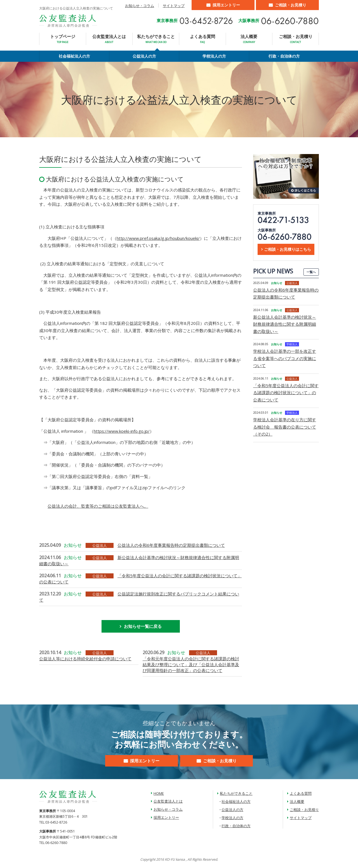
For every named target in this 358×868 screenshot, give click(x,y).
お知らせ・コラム (140, 6)
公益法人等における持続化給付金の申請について (85, 659)
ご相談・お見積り (291, 5)
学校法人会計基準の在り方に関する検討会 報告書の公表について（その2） (285, 427)
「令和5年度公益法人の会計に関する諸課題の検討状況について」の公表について (286, 393)
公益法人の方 (144, 56)
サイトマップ (174, 6)
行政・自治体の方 (284, 56)
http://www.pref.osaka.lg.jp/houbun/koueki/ (158, 238)
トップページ (63, 39)
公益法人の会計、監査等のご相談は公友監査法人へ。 (98, 506)
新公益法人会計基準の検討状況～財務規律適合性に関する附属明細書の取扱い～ (285, 324)
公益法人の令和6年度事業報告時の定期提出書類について (171, 545)
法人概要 (249, 39)
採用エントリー (226, 5)
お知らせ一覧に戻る (143, 626)
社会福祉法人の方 (74, 56)
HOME (159, 793)
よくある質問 (202, 39)
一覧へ (311, 272)
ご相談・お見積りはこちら (288, 249)
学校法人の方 (214, 56)
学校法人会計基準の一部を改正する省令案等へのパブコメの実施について (285, 358)
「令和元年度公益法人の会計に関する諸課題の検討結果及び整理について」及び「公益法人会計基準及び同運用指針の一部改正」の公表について (191, 664)
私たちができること (156, 39)
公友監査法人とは (109, 39)
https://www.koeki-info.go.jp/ (122, 431)
